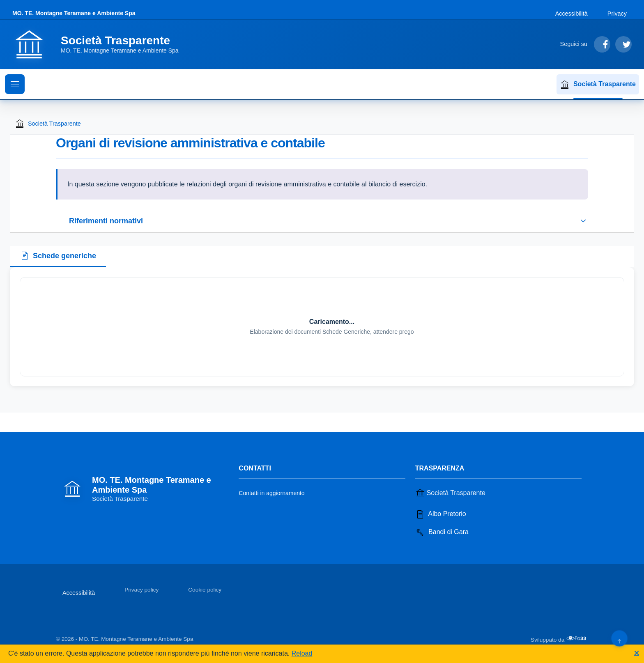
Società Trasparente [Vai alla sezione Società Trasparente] (450, 493)
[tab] (58, 257)
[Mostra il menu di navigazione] (15, 84)
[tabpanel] (322, 327)
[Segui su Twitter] (623, 44)
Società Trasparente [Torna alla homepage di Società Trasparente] (48, 124)
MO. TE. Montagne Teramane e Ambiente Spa (74, 13)
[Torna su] (619, 638)
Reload (302, 653)
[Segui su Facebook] (602, 44)
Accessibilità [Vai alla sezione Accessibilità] (572, 14)
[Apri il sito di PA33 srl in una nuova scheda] (577, 638)
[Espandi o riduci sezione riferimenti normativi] (322, 221)
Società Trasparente (598, 85)
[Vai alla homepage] (100, 44)
